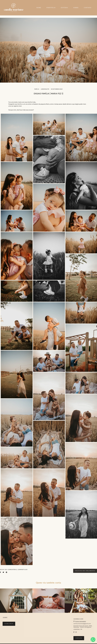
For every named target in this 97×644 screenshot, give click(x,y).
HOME (39, 8)
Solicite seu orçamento (85, 571)
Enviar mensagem (81, 621)
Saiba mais (9, 624)
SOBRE (76, 8)
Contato (79, 638)
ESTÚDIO (64, 8)
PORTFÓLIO (51, 8)
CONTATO (88, 8)
